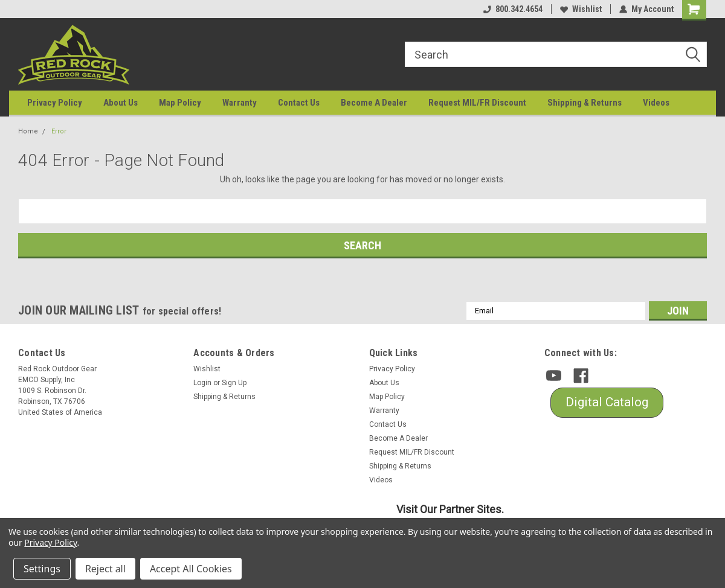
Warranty (240, 103)
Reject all (105, 569)
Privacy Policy (55, 103)
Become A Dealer (374, 103)
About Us (121, 103)
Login (202, 383)
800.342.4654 (513, 9)
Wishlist (581, 9)
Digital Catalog (607, 402)
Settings (42, 569)
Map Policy (180, 103)
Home (28, 131)
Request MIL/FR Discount (477, 103)
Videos (656, 103)
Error (59, 131)
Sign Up (234, 383)
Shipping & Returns (585, 103)
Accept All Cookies (191, 569)
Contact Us (299, 103)
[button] (607, 403)
